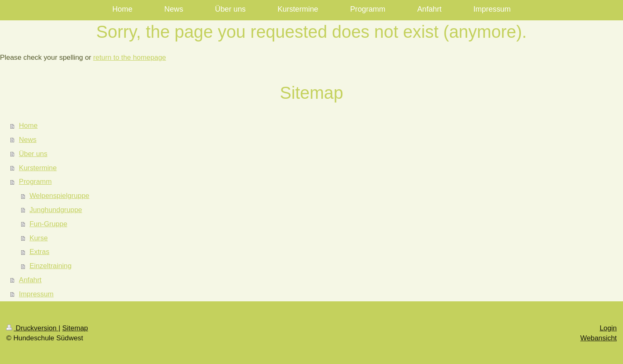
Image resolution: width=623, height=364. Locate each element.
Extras (39, 252)
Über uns (33, 154)
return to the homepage (129, 57)
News (28, 140)
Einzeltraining (50, 266)
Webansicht (599, 338)
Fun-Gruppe (48, 224)
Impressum (37, 294)
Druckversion (32, 328)
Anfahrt (30, 280)
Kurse (39, 238)
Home (28, 126)
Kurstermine (38, 168)
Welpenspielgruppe (59, 196)
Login (608, 328)
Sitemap (75, 328)
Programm (35, 182)
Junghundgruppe (56, 210)
